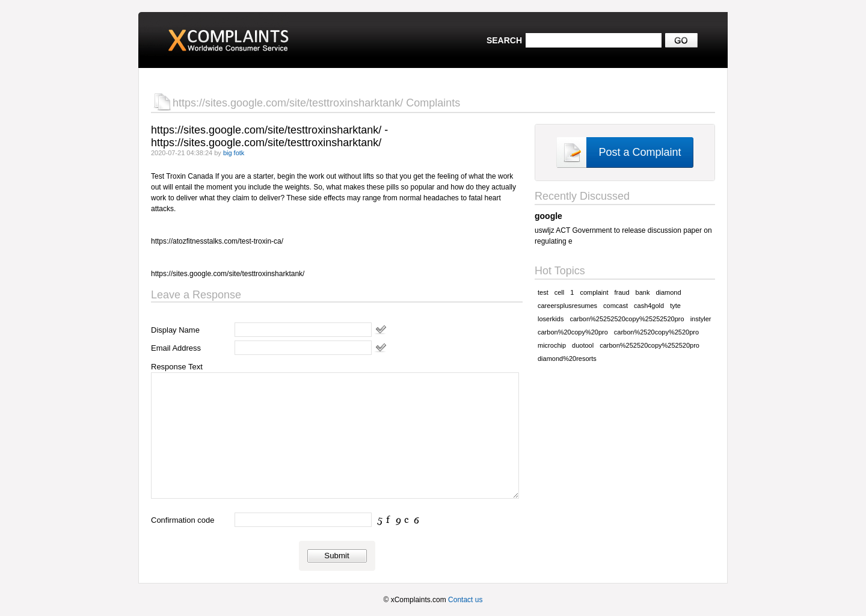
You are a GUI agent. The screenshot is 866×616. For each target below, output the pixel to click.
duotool (583, 345)
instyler (701, 319)
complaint (594, 292)
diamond (668, 292)
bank (643, 292)
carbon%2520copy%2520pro (656, 332)
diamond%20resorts (567, 359)
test (543, 292)
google (548, 216)
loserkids (551, 319)
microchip (552, 345)
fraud (622, 292)
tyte (675, 306)
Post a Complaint (640, 152)
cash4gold (649, 306)
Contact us (465, 600)
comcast (616, 306)
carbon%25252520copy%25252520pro (627, 319)
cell (560, 292)
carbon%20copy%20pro (573, 332)
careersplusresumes (567, 306)
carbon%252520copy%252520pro (649, 345)
